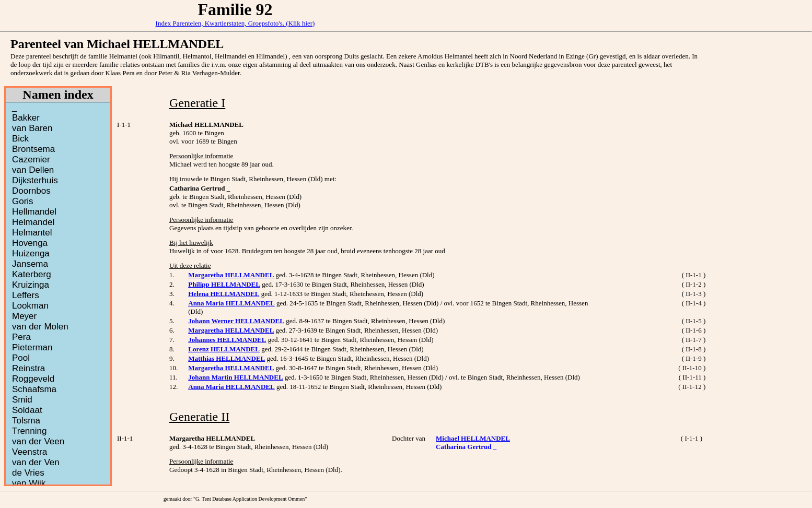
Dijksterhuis (35, 180)
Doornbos (31, 191)
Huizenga (31, 253)
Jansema (30, 264)
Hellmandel (34, 212)
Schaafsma (34, 389)
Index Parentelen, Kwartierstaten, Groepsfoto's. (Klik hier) (235, 23)
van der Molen (40, 327)
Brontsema (33, 149)
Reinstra (28, 368)
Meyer (24, 316)
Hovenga (30, 243)
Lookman (30, 306)
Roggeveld (33, 379)
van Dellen (33, 170)
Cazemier (31, 160)
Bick (20, 139)
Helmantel (32, 233)
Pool (21, 358)
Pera (21, 337)
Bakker (26, 118)
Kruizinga (31, 285)
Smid (22, 400)
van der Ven (36, 462)
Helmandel (33, 222)
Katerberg (32, 274)
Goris (23, 201)
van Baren (32, 128)
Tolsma (26, 421)
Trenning (29, 431)
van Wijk (29, 483)
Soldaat (27, 410)
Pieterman (32, 347)
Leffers (26, 295)
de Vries (28, 473)
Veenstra (30, 452)
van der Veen (38, 441)
